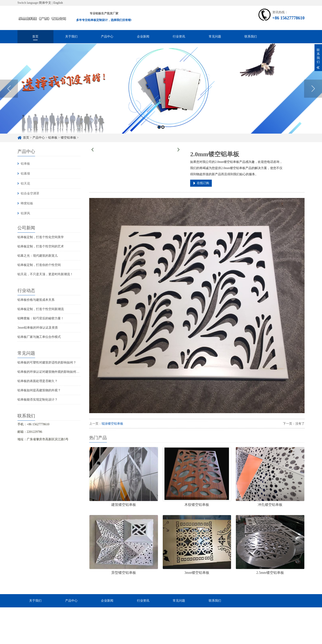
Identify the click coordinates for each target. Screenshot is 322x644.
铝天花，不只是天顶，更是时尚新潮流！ (45, 274)
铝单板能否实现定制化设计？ (38, 400)
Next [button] (313, 100)
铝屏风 (25, 213)
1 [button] (159, 138)
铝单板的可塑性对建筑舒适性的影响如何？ (47, 362)
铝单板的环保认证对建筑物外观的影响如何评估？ (51, 372)
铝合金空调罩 (30, 193)
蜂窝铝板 (27, 203)
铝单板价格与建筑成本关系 (36, 300)
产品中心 (107, 37)
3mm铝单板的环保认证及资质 (38, 328)
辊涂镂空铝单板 (112, 424)
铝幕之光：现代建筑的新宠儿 (38, 256)
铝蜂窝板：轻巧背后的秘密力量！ (41, 318)
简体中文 (45, 3)
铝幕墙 (25, 174)
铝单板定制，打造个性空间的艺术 (41, 246)
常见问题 (215, 37)
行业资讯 (179, 37)
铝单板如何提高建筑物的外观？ (39, 390)
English (58, 3)
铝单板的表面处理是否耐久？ (38, 381)
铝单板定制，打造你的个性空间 (39, 265)
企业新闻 (143, 37)
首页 (35, 37)
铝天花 (25, 184)
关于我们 (71, 37)
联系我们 (251, 37)
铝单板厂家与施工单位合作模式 (39, 337)
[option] (161, 100)
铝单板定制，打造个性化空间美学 (41, 237)
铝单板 (25, 164)
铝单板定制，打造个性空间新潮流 (41, 309)
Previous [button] (9, 100)
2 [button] (163, 138)
